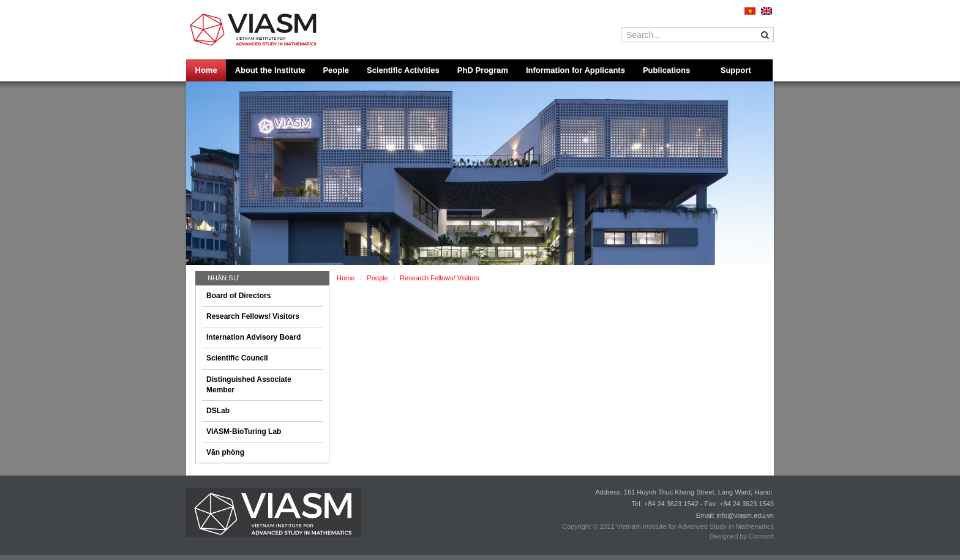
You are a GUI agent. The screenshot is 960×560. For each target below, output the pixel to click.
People (336, 70)
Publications (666, 70)
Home (206, 70)
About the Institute (270, 70)
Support (736, 70)
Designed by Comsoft (742, 536)
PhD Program (483, 70)
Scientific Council (237, 358)
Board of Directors (238, 296)
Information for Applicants (576, 70)
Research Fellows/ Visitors (253, 316)
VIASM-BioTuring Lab (244, 431)
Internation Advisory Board (253, 337)
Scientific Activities (403, 70)
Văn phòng (225, 452)
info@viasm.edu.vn (745, 515)
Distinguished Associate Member (249, 385)
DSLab (218, 411)
